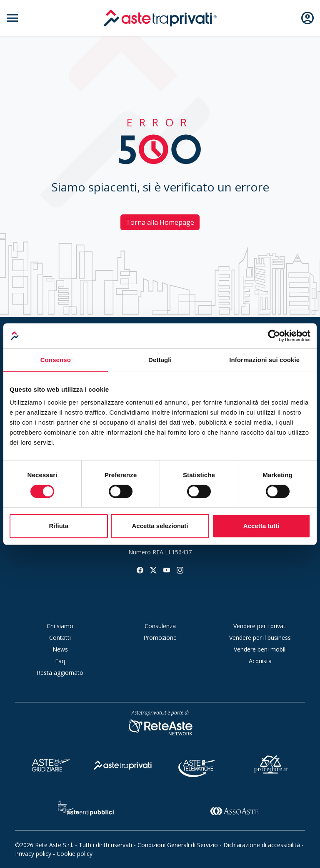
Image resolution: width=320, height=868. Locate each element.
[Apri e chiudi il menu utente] (307, 18)
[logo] (160, 18)
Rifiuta (59, 526)
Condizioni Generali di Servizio (178, 845)
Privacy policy (33, 854)
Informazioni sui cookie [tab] (264, 360)
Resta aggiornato (60, 673)
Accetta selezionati (160, 526)
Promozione (160, 638)
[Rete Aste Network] (160, 727)
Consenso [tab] (56, 360)
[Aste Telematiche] (197, 764)
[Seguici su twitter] (153, 569)
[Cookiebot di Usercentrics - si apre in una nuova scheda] (274, 336)
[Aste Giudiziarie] (49, 764)
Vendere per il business (260, 638)
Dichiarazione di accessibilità (262, 845)
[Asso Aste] (234, 809)
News (60, 649)
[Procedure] (271, 764)
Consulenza (160, 626)
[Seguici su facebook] (140, 569)
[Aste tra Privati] (123, 764)
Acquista (260, 661)
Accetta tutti (261, 526)
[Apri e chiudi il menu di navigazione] (12, 18)
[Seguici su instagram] (180, 569)
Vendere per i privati (260, 626)
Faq (60, 661)
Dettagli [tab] (160, 360)
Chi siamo (60, 626)
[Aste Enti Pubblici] (86, 809)
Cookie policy (75, 854)
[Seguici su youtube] (167, 569)
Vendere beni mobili (260, 649)
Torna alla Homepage (160, 222)
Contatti (60, 638)
